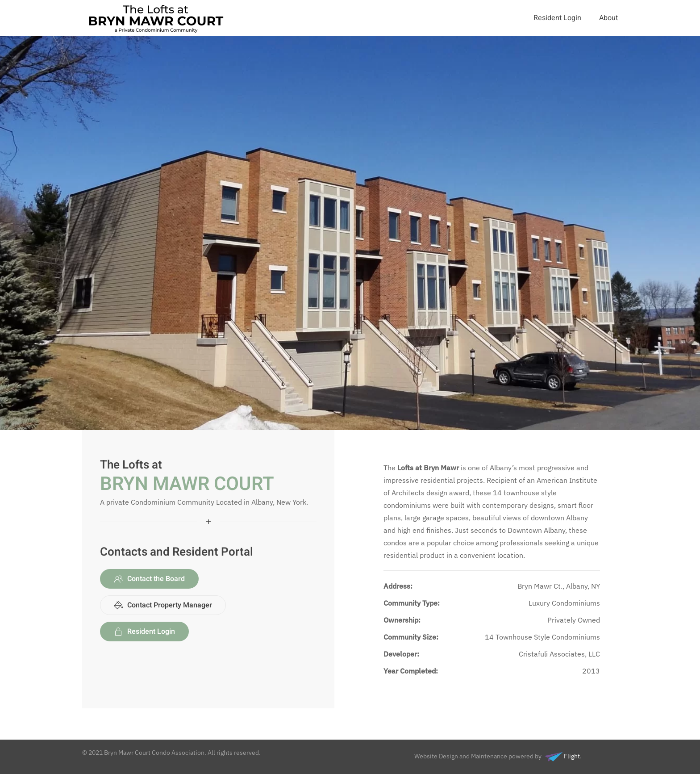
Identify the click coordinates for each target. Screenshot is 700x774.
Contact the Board (149, 579)
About (608, 18)
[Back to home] (157, 18)
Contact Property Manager (163, 605)
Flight (561, 756)
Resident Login (557, 18)
